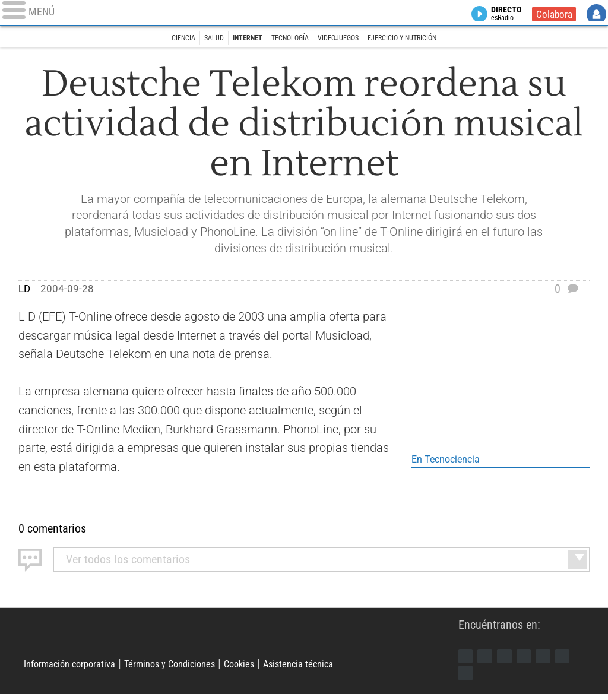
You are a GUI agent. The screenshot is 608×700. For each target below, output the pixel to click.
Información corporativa (81, 668)
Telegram (467, 677)
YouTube (534, 658)
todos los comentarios (128, 560)
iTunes (490, 677)
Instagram (512, 658)
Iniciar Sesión (596, 15)
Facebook (467, 658)
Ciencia (162, 40)
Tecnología (288, 40)
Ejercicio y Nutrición (419, 40)
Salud (198, 40)
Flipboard (556, 658)
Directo (498, 15)
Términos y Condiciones (203, 668)
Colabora (551, 15)
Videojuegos (344, 40)
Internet (238, 40)
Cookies (286, 668)
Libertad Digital (241, 639)
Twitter (490, 658)
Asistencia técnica (358, 668)
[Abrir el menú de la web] (110, 15)
